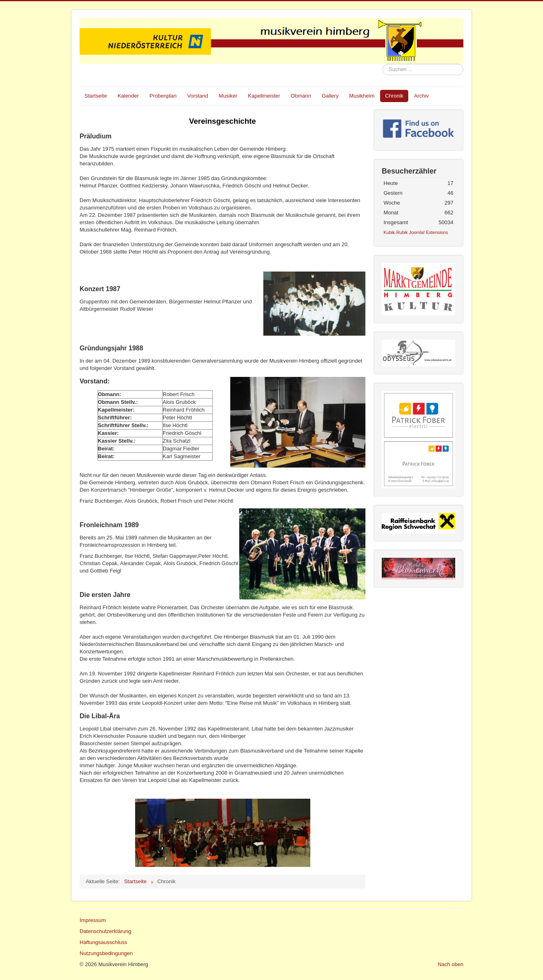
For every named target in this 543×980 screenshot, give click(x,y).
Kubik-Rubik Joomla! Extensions (416, 232)
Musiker (228, 96)
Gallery (330, 96)
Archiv (421, 96)
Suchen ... (383, 64)
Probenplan (163, 96)
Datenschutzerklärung (105, 931)
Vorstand (197, 96)
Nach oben (451, 964)
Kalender (128, 96)
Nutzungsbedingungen (106, 953)
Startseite (96, 96)
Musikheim (362, 96)
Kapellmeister (264, 96)
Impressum (93, 920)
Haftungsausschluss (103, 942)
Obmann (301, 96)
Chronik (394, 96)
